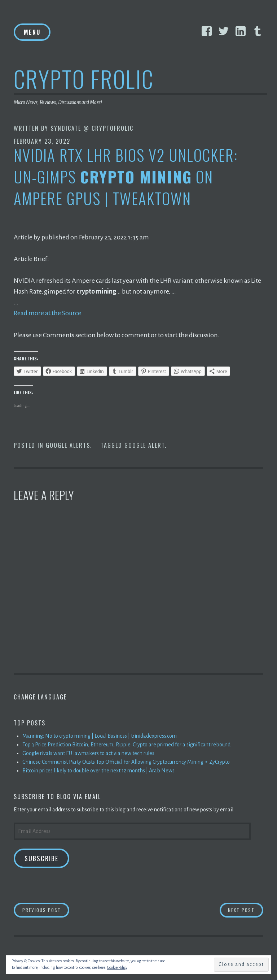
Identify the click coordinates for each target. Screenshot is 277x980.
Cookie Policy (117, 967)
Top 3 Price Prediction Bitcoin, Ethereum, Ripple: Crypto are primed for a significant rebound (126, 744)
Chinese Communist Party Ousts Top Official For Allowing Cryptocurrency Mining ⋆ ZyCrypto (126, 762)
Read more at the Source (47, 313)
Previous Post (46, 909)
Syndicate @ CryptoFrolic (92, 128)
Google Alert (145, 445)
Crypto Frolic (84, 79)
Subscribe (41, 858)
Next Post (246, 909)
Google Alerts (68, 445)
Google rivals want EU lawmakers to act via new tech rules (88, 753)
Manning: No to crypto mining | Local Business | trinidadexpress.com (100, 736)
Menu (32, 32)
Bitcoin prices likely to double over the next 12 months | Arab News (98, 770)
